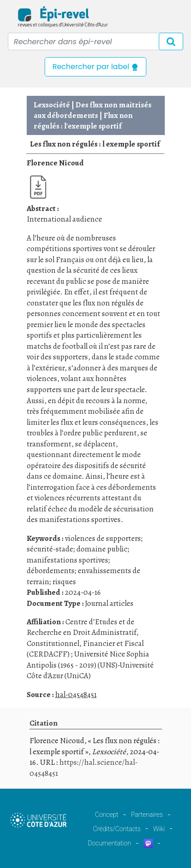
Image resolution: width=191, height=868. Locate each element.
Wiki (159, 829)
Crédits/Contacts (117, 829)
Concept (107, 815)
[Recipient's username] (95, 41)
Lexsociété (52, 105)
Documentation (110, 843)
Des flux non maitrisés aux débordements (93, 110)
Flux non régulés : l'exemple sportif (83, 121)
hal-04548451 (76, 695)
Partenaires (147, 815)
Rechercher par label (95, 67)
